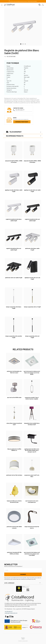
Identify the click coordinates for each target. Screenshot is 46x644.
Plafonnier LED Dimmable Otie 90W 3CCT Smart (14, 372)
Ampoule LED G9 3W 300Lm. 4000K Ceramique (14, 161)
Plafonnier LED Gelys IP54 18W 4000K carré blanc (14, 553)
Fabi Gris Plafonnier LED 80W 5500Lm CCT (14, 450)
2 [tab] (23, 44)
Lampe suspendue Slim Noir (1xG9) (32, 337)
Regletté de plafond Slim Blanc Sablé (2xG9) (14, 220)
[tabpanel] (23, 27)
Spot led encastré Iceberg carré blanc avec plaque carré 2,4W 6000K (32, 373)
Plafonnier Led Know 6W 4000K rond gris (14, 527)
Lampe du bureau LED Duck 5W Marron (32, 527)
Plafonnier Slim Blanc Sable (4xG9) (32, 249)
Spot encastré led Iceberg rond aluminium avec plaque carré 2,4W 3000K (32, 554)
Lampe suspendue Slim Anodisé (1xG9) (14, 337)
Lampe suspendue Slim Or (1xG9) (32, 307)
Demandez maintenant (22, 122)
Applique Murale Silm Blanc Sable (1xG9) (14, 191)
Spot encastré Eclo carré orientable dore (32, 502)
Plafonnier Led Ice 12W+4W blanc (14, 475)
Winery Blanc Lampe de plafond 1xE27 (14, 424)
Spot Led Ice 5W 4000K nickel (14, 397)
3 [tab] (25, 44)
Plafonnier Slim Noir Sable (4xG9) (14, 278)
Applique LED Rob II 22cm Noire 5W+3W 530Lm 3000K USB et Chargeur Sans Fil (32, 450)
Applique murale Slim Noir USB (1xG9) (32, 278)
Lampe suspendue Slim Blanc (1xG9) (14, 308)
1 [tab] (21, 44)
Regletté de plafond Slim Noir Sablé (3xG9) (14, 249)
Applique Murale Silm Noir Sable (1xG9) (32, 191)
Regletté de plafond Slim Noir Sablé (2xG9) (32, 220)
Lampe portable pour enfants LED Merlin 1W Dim (14, 502)
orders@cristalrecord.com (11, 613)
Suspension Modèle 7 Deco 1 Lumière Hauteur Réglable (32, 398)
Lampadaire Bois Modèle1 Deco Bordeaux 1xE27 (32, 424)
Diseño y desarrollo (23, 639)
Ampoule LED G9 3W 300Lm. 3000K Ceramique (32, 161)
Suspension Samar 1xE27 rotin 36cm (32, 476)
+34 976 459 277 (19, 110)
